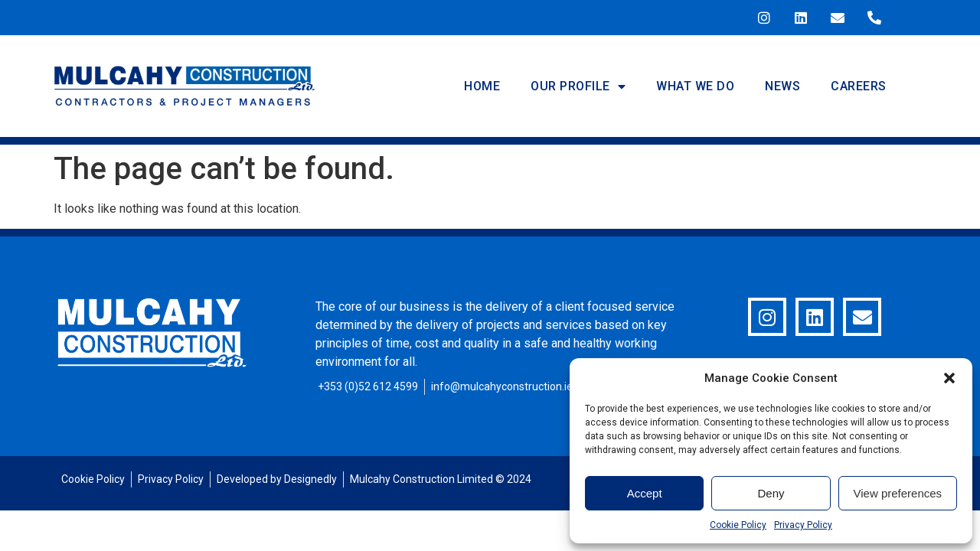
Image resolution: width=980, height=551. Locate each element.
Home (482, 86)
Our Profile (578, 86)
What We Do (695, 86)
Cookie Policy (738, 525)
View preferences (898, 493)
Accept (645, 493)
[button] (949, 378)
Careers (859, 86)
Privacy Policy (803, 525)
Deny (771, 493)
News (782, 86)
